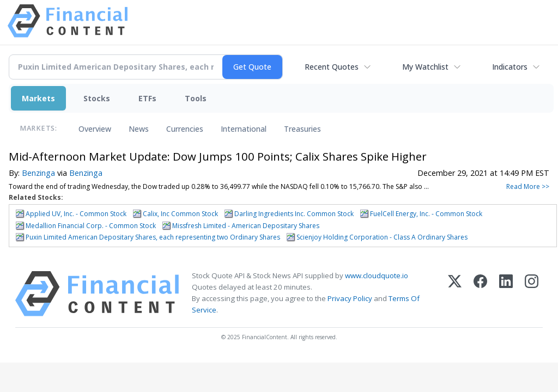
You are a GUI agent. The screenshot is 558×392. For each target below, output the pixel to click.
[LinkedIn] (506, 294)
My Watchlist (425, 67)
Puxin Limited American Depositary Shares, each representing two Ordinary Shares (153, 237)
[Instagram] (532, 294)
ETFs (147, 98)
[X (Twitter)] (455, 294)
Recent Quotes (332, 67)
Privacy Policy (350, 298)
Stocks (97, 98)
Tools (196, 98)
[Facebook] (480, 294)
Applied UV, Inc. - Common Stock (76, 214)
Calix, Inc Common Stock (180, 214)
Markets (38, 98)
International (244, 129)
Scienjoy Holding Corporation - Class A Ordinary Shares (382, 237)
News (139, 129)
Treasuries (302, 129)
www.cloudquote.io (377, 275)
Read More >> (528, 186)
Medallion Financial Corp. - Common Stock (91, 226)
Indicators (510, 67)
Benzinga (38, 173)
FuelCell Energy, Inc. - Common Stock (426, 214)
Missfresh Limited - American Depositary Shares (246, 226)
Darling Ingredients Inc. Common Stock (294, 214)
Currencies (185, 129)
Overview (95, 129)
